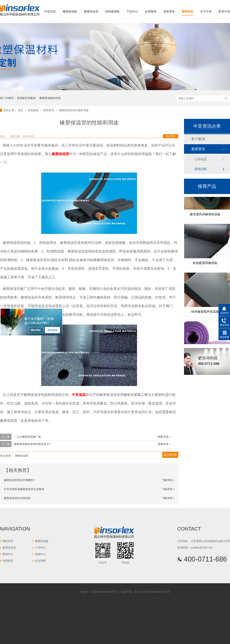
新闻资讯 (49, 110)
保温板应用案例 (26, 98)
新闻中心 (40, 554)
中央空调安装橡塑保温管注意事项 (24, 489)
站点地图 (40, 561)
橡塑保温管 (91, 11)
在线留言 (8, 561)
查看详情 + (164, 437)
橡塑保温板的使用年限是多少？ (33, 444)
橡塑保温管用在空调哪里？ (20, 480)
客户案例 (198, 139)
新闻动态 (187, 11)
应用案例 (151, 11)
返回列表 (171, 136)
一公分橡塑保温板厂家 (28, 437)
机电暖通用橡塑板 (205, 264)
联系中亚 (224, 11)
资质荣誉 (169, 11)
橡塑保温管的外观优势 (17, 498)
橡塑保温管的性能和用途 (74, 110)
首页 (21, 110)
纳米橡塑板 (112, 11)
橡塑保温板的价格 (50, 98)
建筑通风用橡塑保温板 (205, 215)
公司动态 (200, 159)
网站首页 (8, 541)
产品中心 (132, 11)
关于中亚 (206, 11)
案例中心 (8, 554)
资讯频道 (34, 110)
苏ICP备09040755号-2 (105, 592)
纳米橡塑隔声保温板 (205, 312)
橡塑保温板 (70, 11)
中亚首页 (50, 11)
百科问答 (200, 169)
